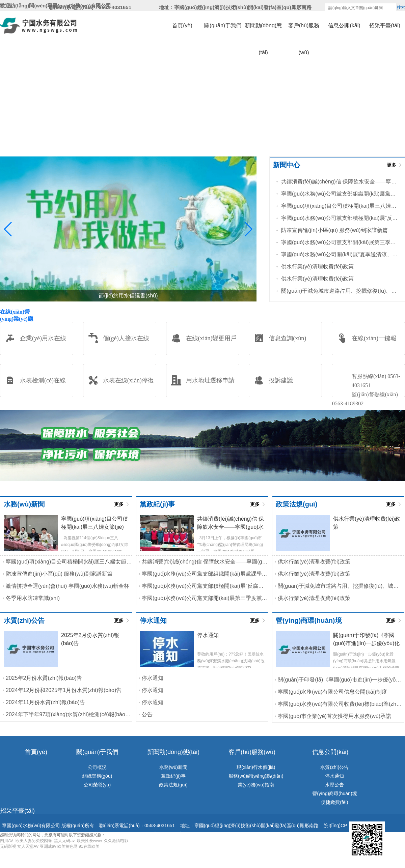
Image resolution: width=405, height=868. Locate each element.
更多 (391, 165)
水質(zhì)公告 (334, 767)
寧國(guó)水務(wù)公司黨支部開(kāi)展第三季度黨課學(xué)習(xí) (340, 242)
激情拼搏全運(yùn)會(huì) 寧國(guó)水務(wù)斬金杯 (67, 586)
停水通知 (153, 678)
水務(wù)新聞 (173, 767)
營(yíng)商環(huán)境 (334, 793)
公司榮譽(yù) (97, 785)
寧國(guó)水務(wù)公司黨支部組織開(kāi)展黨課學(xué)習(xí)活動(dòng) (340, 194)
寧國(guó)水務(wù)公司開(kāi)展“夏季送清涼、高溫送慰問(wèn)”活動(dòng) (340, 254)
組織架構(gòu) (97, 776)
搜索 (401, 7)
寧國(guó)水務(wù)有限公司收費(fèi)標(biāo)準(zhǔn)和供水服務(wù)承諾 (341, 704)
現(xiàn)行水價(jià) (256, 767)
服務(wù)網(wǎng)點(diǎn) (256, 776)
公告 (147, 714)
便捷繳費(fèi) (334, 802)
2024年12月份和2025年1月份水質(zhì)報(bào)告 (64, 690)
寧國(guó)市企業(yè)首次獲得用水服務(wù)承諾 (334, 716)
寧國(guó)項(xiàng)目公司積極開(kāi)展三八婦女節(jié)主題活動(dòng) (340, 206)
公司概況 (97, 767)
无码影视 (8, 846)
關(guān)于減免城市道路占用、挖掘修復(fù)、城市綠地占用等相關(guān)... (340, 291)
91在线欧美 (89, 846)
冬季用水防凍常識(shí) (33, 598)
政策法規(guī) (173, 785)
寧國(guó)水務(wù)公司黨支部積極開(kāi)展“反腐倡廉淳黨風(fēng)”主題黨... (340, 218)
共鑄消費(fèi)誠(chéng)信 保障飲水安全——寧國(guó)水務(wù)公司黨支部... (340, 182)
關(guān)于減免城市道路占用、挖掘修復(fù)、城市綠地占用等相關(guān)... (341, 586)
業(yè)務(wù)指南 (256, 785)
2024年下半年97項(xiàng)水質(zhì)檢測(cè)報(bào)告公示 (69, 714)
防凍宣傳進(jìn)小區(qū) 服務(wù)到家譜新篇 (334, 230)
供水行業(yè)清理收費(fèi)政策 (317, 267)
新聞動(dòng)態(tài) (263, 31)
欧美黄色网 (67, 846)
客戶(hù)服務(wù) (304, 31)
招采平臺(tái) (385, 25)
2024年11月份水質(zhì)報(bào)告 (45, 702)
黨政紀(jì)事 (173, 776)
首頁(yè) (182, 25)
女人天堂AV (28, 846)
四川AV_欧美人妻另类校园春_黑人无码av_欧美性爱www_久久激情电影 (64, 841)
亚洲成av (48, 846)
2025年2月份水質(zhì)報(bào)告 (44, 678)
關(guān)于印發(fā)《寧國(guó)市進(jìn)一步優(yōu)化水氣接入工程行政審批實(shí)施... (341, 680)
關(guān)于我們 (223, 25)
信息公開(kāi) (344, 25)
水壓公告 (334, 785)
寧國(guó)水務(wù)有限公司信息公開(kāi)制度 (332, 692)
